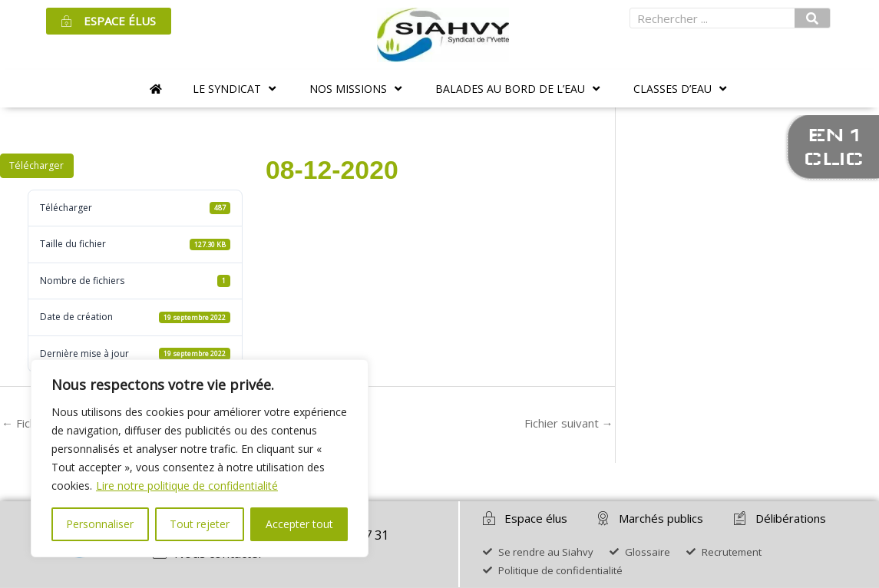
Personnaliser (100, 524)
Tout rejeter (200, 524)
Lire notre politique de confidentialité (187, 486)
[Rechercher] (812, 18)
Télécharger (36, 165)
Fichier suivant (569, 423)
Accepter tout (299, 524)
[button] (236, 89)
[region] (200, 458)
